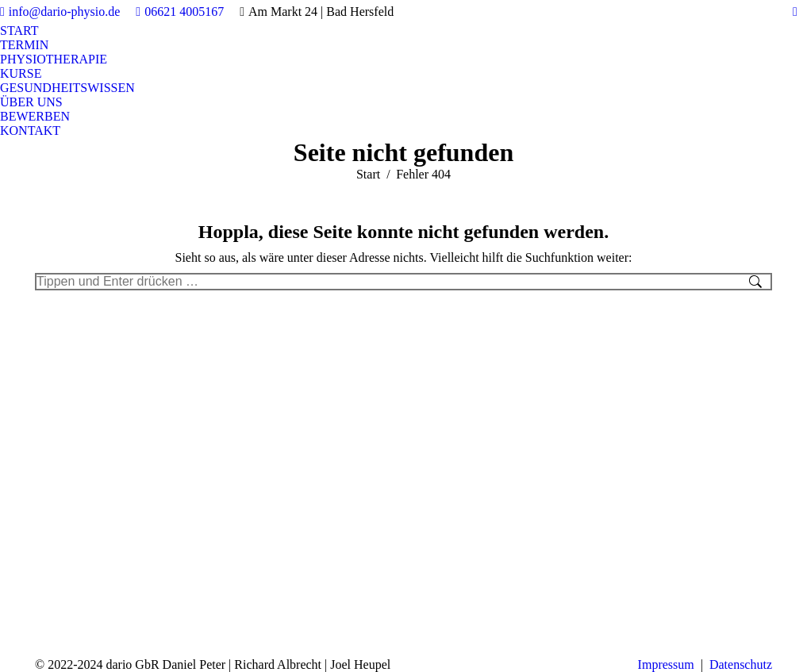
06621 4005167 (180, 12)
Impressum (666, 664)
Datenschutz (741, 664)
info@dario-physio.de (60, 12)
